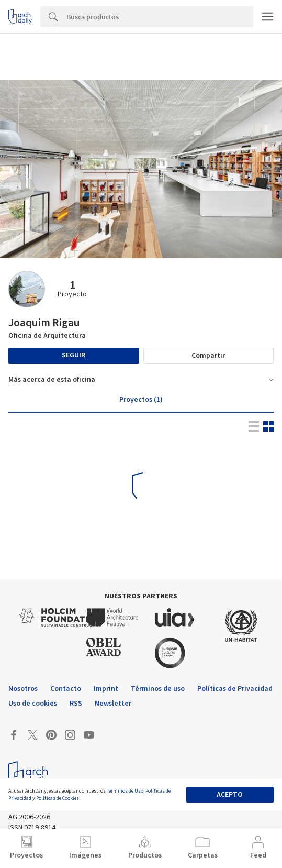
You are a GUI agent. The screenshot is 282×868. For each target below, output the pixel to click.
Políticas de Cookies (58, 798)
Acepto (230, 795)
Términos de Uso (125, 791)
